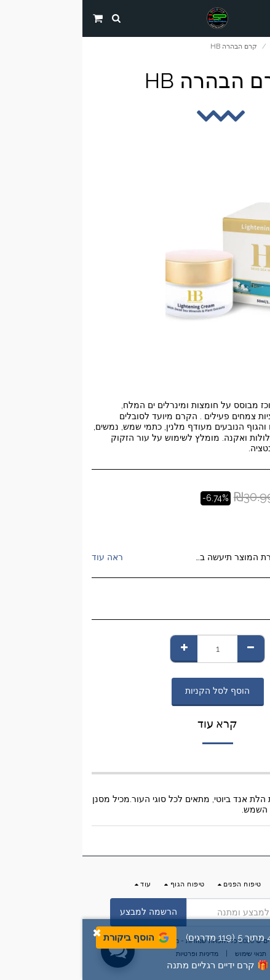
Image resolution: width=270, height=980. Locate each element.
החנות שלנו (203, 46)
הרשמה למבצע (66, 912)
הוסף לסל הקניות (135, 691)
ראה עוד (25, 557)
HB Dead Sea (213, 526)
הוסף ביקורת (54, 938)
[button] (256, 18)
